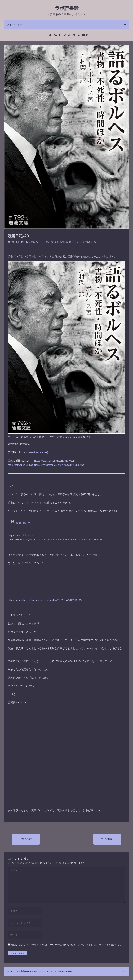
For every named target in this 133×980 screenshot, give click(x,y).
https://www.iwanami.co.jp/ (35, 452)
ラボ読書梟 (67, 8)
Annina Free (66, 971)
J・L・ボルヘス (46, 242)
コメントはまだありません (85, 242)
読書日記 (64, 242)
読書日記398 (24, 523)
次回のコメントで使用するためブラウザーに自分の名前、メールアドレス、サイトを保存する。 (66, 945)
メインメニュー (67, 25)
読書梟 (32, 242)
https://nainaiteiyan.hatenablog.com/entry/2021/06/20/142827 (45, 600)
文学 (57, 242)
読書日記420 (18, 236)
